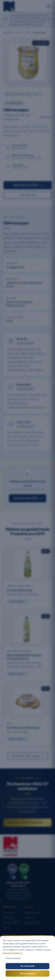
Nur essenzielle (27, 966)
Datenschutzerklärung (13, 953)
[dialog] (27, 958)
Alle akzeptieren (28, 973)
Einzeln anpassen (13, 958)
